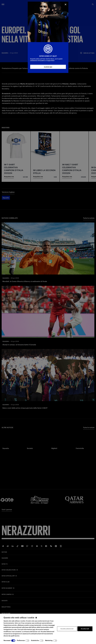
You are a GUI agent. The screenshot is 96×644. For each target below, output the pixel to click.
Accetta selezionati (67, 629)
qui (34, 629)
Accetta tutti (85, 629)
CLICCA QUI (48, 67)
